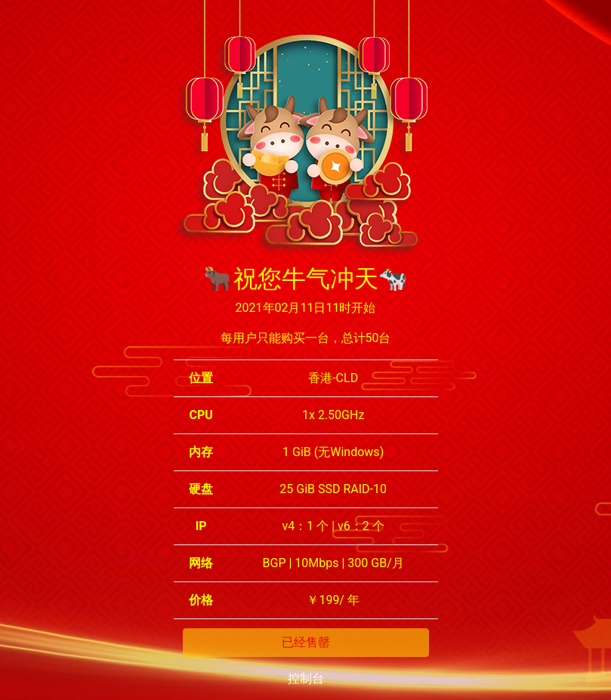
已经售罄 (306, 642)
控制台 (306, 678)
